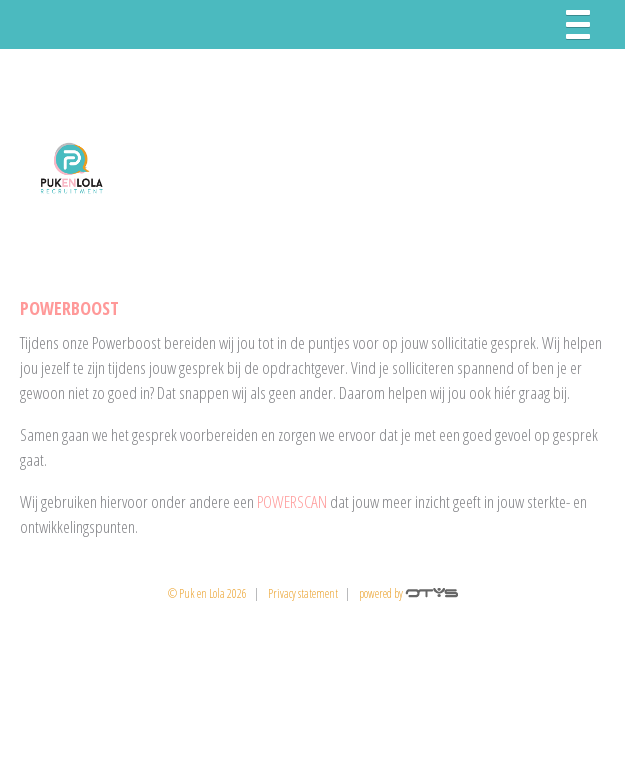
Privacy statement (303, 593)
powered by (408, 593)
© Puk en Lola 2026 (207, 593)
